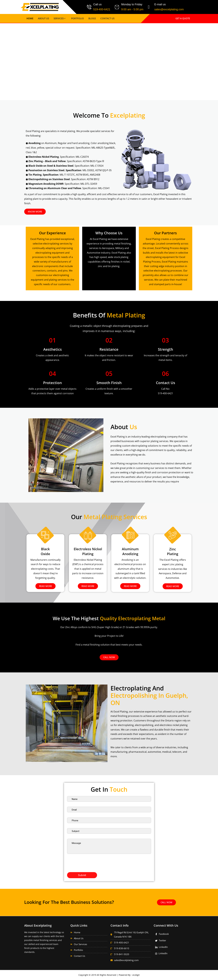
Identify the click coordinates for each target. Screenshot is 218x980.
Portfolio (78, 18)
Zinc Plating (173, 551)
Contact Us (107, 18)
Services (60, 18)
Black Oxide (45, 551)
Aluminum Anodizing (130, 551)
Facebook (162, 934)
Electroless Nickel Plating (88, 551)
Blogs (92, 18)
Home (30, 18)
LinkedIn (161, 947)
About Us (43, 18)
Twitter (161, 940)
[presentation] (90, 860)
